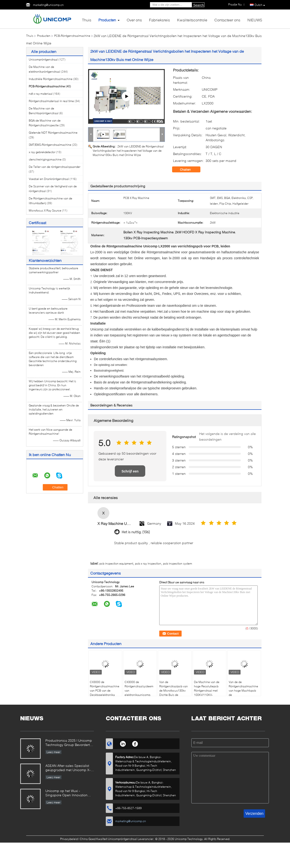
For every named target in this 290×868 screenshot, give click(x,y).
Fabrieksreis (159, 20)
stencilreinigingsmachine (45, 159)
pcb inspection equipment (116, 564)
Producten (107, 20)
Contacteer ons (227, 20)
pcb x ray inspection (148, 564)
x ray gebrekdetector (42, 152)
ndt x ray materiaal (41, 94)
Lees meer (53, 752)
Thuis (87, 20)
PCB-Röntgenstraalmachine (72, 36)
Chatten (189, 170)
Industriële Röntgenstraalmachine (51, 79)
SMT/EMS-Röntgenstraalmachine (50, 145)
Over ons (134, 20)
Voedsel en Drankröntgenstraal (49, 179)
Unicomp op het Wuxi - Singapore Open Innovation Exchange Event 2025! (66, 793)
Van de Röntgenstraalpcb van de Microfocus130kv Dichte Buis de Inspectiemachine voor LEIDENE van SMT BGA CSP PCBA (174, 695)
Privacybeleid (69, 839)
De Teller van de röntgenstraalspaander (55, 167)
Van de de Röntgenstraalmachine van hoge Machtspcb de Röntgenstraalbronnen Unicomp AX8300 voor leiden (243, 695)
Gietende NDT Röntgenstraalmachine (53, 133)
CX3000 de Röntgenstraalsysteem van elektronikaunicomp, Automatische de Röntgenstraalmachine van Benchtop (139, 695)
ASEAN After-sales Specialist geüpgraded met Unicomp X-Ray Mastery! (68, 768)
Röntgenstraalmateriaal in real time (51, 101)
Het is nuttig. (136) (136, 532)
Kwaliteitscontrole (192, 20)
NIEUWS (255, 20)
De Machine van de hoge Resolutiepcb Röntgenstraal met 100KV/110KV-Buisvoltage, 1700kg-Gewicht (208, 693)
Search (198, 5)
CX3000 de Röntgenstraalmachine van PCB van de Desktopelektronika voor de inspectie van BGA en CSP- (105, 693)
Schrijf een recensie (130, 473)
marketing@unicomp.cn (48, 5)
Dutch (260, 5)
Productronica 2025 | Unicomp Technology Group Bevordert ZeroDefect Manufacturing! (69, 743)
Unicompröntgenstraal (43, 59)
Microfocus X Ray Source (45, 210)
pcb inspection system (178, 564)
